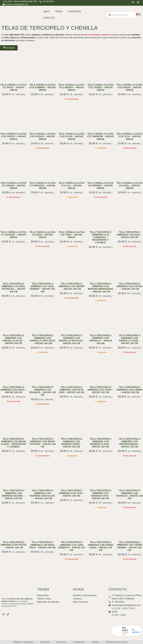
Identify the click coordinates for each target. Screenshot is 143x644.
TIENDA (59, 12)
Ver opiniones (136, 631)
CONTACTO (49, 18)
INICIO (46, 12)
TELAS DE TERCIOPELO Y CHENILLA (50, 28)
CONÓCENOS (75, 12)
